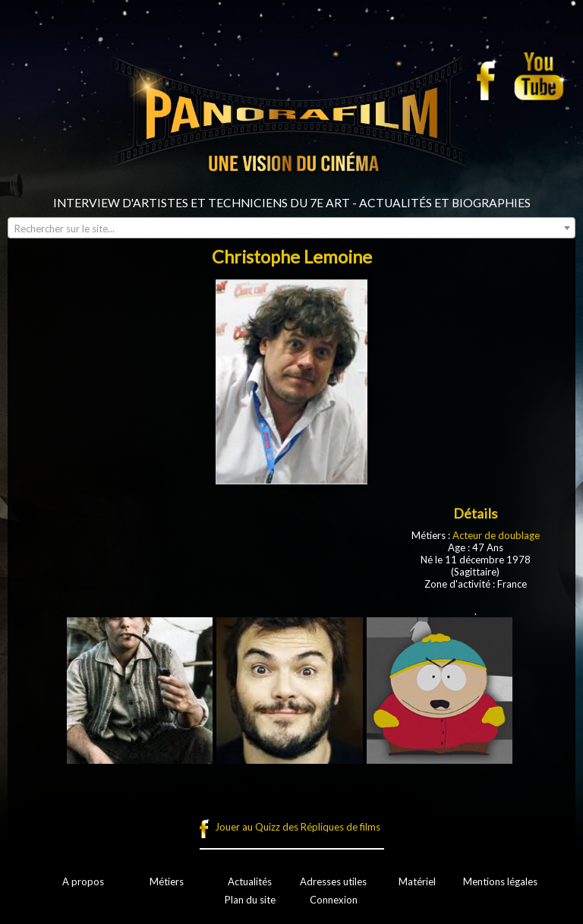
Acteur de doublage (496, 535)
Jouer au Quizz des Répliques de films (298, 827)
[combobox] (291, 228)
